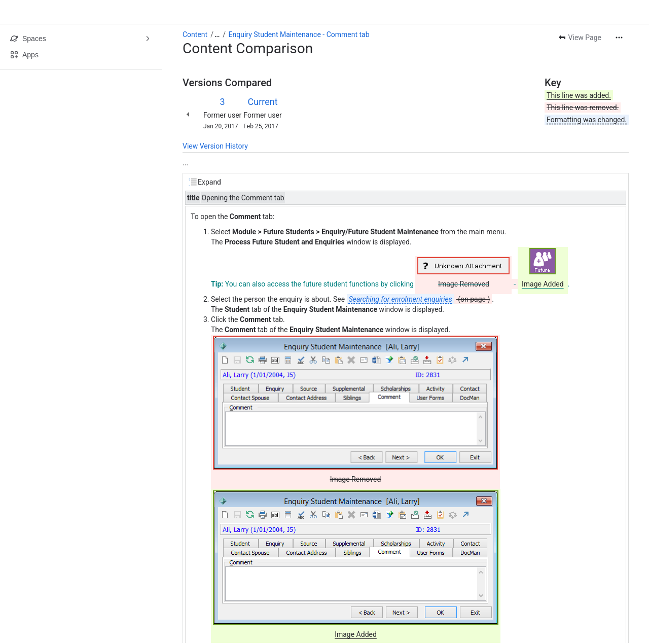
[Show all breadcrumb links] (217, 34)
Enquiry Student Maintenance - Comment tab (299, 34)
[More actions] (619, 38)
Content (195, 34)
